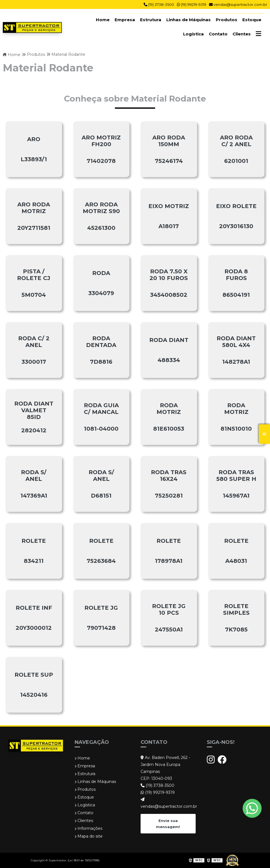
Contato (218, 34)
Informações (88, 828)
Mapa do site (89, 836)
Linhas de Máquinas (189, 20)
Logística (193, 34)
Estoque (252, 20)
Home (103, 20)
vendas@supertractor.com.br (238, 4)
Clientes (242, 34)
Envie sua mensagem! (168, 823)
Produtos (227, 20)
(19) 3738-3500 (159, 4)
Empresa (125, 20)
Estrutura (151, 20)
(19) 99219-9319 (192, 4)
